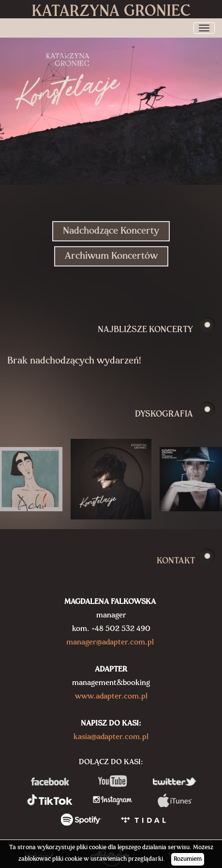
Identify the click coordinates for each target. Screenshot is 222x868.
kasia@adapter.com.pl (111, 737)
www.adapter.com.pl (111, 697)
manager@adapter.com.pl (110, 643)
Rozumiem (188, 859)
